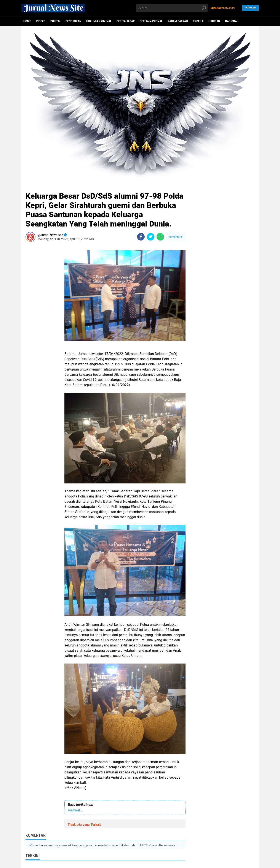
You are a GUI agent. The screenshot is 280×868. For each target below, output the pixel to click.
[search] (172, 8)
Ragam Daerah (178, 21)
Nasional (232, 21)
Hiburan (214, 21)
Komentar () (176, 237)
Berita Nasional (151, 21)
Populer (251, 8)
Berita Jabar (126, 21)
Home (27, 21)
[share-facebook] (141, 237)
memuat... (76, 810)
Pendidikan (73, 21)
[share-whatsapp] (160, 237)
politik (55, 21)
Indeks (41, 21)
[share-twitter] (151, 237)
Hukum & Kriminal (99, 21)
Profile (198, 21)
